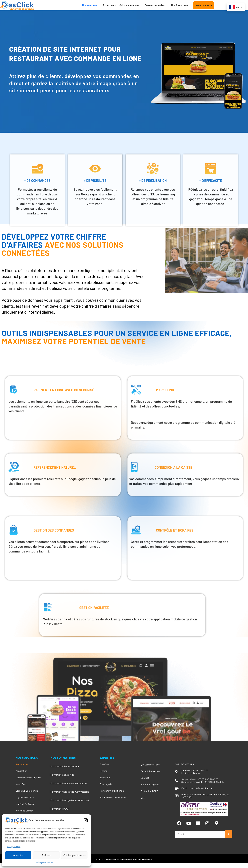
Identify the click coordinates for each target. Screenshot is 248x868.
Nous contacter (204, 5)
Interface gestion (24, 811)
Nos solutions (90, 5)
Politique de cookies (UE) (113, 797)
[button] (86, 820)
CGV (143, 798)
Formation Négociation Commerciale (70, 792)
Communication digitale (28, 777)
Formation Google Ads (62, 775)
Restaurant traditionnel (112, 791)
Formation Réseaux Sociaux (65, 766)
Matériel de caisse (25, 804)
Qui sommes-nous (129, 5)
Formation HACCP (60, 809)
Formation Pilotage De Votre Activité (70, 800)
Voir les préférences (74, 855)
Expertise (109, 5)
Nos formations (180, 5)
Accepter (18, 855)
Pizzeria (104, 771)
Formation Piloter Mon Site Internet (69, 783)
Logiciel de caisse (25, 797)
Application (21, 771)
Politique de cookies (44, 862)
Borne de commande (27, 791)
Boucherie (105, 777)
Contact (145, 778)
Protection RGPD (149, 791)
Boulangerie (106, 784)
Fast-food (105, 764)
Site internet (22, 764)
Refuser (46, 855)
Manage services (14, 847)
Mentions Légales (150, 784)
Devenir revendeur (155, 5)
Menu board (22, 784)
